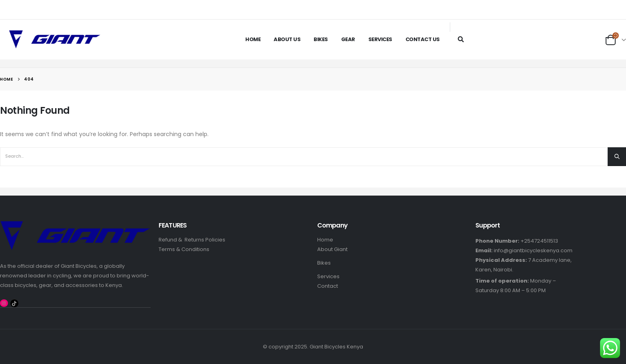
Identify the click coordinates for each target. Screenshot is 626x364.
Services (380, 39)
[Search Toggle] (461, 39)
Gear (348, 39)
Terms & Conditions (184, 249)
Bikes (321, 39)
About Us (287, 39)
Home (253, 39)
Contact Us (423, 39)
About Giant (332, 249)
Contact (328, 286)
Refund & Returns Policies (192, 240)
